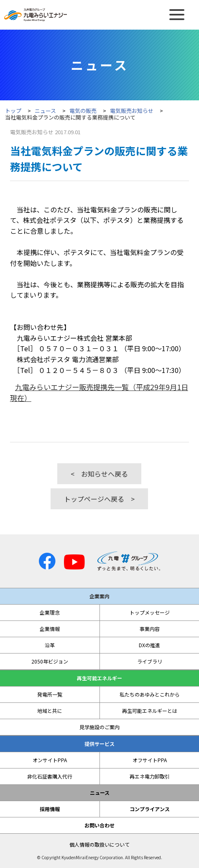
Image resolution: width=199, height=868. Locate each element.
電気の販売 (83, 111)
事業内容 (150, 629)
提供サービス (99, 744)
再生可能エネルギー (99, 678)
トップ (13, 111)
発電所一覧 (50, 694)
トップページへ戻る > (99, 499)
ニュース (45, 111)
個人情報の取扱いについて (99, 845)
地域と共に (50, 711)
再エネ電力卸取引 (150, 776)
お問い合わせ (99, 825)
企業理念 (50, 613)
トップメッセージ (150, 613)
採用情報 (50, 809)
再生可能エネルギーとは (150, 711)
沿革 (50, 645)
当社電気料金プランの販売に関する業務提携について (70, 117)
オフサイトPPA (150, 760)
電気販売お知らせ (132, 111)
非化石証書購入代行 (50, 776)
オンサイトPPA (50, 760)
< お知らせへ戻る (99, 474)
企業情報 (50, 629)
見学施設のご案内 (99, 727)
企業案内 (99, 596)
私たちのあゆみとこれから (150, 694)
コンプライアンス (150, 809)
